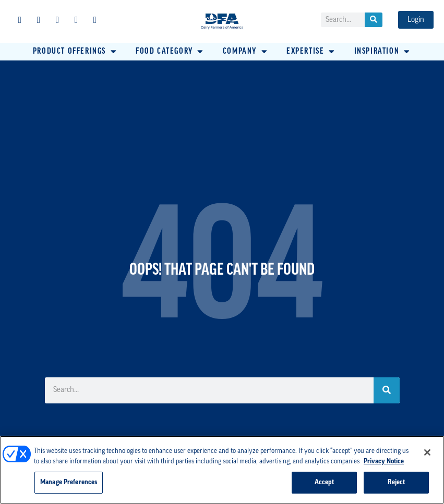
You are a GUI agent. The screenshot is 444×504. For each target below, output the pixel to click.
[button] (75, 52)
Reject (397, 482)
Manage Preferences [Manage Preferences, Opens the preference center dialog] (69, 482)
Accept (325, 482)
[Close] (427, 452)
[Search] (374, 20)
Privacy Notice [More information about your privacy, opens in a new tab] (384, 462)
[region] (222, 470)
